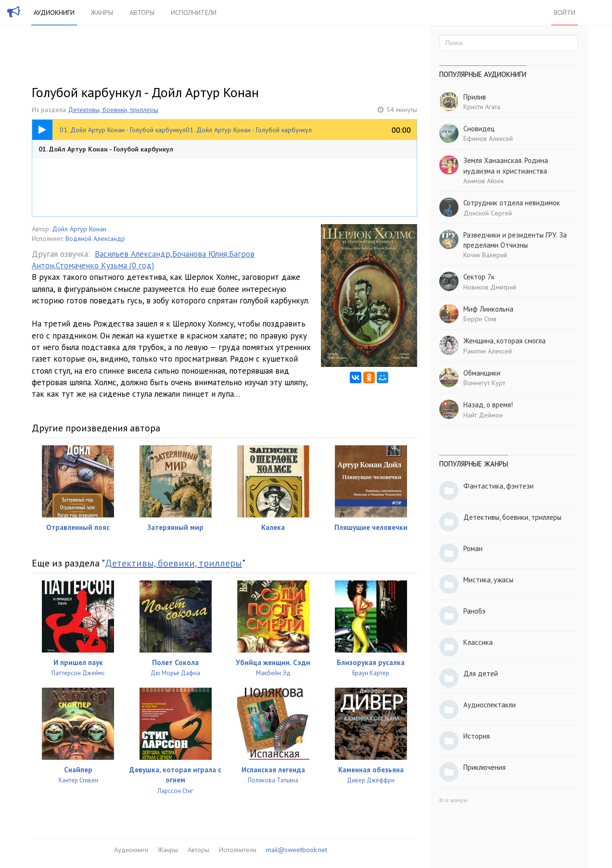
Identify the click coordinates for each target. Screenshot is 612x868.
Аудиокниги (54, 13)
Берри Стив (480, 319)
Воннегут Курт (484, 383)
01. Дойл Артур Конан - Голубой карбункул (106, 149)
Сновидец (479, 129)
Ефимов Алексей (488, 138)
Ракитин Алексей (488, 351)
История (477, 736)
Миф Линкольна (488, 309)
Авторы (142, 13)
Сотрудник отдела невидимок (512, 203)
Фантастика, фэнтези (498, 486)
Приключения (484, 767)
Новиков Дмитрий (490, 287)
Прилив (475, 97)
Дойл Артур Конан (79, 229)
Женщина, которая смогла (504, 341)
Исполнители (194, 13)
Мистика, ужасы (488, 580)
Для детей (481, 673)
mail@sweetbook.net (297, 850)
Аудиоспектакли (490, 705)
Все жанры (453, 800)
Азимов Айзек (484, 181)
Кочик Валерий (485, 255)
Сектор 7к (479, 277)
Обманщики (482, 373)
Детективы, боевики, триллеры (113, 110)
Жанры (102, 13)
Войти (565, 13)
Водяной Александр (95, 239)
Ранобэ (474, 611)
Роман (473, 548)
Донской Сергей (488, 213)
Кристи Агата (482, 107)
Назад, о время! (488, 405)
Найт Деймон (483, 415)
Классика (478, 642)
